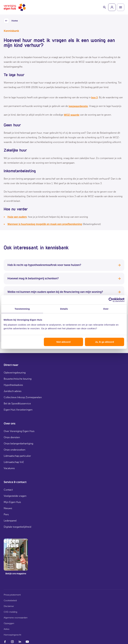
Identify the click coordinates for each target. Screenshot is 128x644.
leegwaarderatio (78, 106)
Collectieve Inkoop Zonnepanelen (23, 397)
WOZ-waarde (72, 115)
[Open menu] (121, 7)
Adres (7, 629)
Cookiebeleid (10, 601)
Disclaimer (9, 606)
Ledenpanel (10, 521)
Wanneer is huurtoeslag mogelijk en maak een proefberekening (45, 224)
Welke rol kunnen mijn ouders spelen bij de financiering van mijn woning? (64, 292)
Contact (8, 490)
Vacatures (9, 468)
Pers (6, 514)
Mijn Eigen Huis (12, 502)
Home (11, 21)
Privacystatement (12, 595)
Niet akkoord (63, 342)
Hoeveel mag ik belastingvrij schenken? (64, 278)
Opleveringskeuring (15, 373)
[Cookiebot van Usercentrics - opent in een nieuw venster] (111, 300)
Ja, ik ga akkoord (104, 342)
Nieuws (8, 508)
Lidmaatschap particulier (17, 456)
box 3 (94, 98)
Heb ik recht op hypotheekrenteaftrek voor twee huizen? (64, 265)
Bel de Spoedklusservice (17, 404)
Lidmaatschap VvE (14, 462)
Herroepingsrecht (12, 635)
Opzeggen (9, 623)
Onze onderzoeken (14, 450)
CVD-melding (10, 612)
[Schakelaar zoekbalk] (104, 7)
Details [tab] (64, 309)
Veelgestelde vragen (15, 496)
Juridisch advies (13, 391)
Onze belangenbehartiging (18, 444)
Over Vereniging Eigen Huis (19, 431)
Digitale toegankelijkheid (17, 527)
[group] (112, 7)
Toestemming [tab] (22, 309)
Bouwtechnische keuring (18, 379)
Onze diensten (12, 437)
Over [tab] (106, 309)
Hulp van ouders (17, 217)
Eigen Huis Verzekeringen (18, 410)
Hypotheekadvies (13, 385)
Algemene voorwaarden (16, 618)
